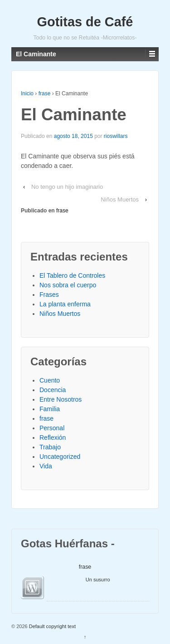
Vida (46, 466)
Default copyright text (52, 626)
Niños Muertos (120, 199)
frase (45, 93)
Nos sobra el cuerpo (68, 285)
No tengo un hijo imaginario (67, 187)
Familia (50, 409)
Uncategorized (60, 457)
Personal (52, 428)
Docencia (53, 390)
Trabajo (50, 447)
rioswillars (116, 136)
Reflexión (53, 438)
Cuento (50, 380)
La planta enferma (65, 304)
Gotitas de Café (85, 22)
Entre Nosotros (61, 399)
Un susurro (98, 580)
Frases (49, 295)
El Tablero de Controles (72, 275)
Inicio (27, 93)
